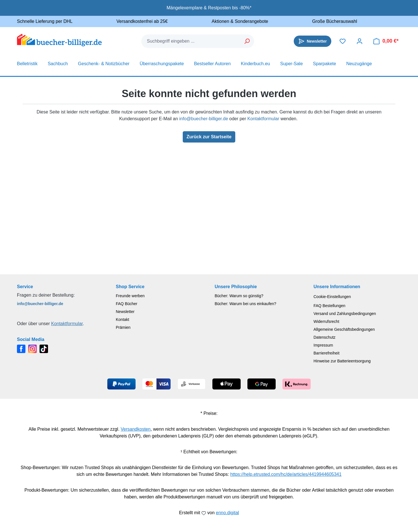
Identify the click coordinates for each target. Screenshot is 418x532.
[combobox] (191, 41)
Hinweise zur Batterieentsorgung (342, 361)
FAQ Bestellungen (329, 306)
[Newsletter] (313, 41)
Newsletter (125, 312)
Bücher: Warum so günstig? (239, 296)
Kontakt (122, 319)
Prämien (123, 327)
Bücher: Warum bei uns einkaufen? (245, 304)
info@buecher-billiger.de (203, 119)
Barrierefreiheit (326, 353)
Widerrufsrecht (326, 321)
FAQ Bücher (127, 304)
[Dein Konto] (360, 41)
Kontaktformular (263, 119)
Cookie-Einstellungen (332, 297)
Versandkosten (136, 429)
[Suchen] (247, 41)
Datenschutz (325, 337)
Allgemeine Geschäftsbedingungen (344, 329)
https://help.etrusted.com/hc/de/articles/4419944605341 (286, 474)
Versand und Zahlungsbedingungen (345, 314)
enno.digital (227, 513)
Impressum (323, 345)
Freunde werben (130, 296)
